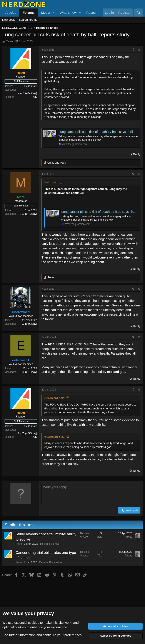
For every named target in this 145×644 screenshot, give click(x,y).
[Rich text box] (91, 494)
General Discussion (50, 562)
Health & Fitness (50, 544)
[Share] (133, 50)
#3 (139, 289)
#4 (139, 337)
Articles (11, 13)
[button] (53, 13)
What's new (68, 13)
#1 (139, 50)
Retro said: (51, 182)
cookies (34, 623)
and (57, 163)
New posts (9, 20)
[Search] (139, 13)
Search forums (28, 20)
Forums (29, 13)
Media (46, 13)
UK (35, 97)
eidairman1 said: (55, 398)
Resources (94, 13)
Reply (137, 154)
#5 (139, 390)
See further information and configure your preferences (42, 635)
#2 (139, 174)
